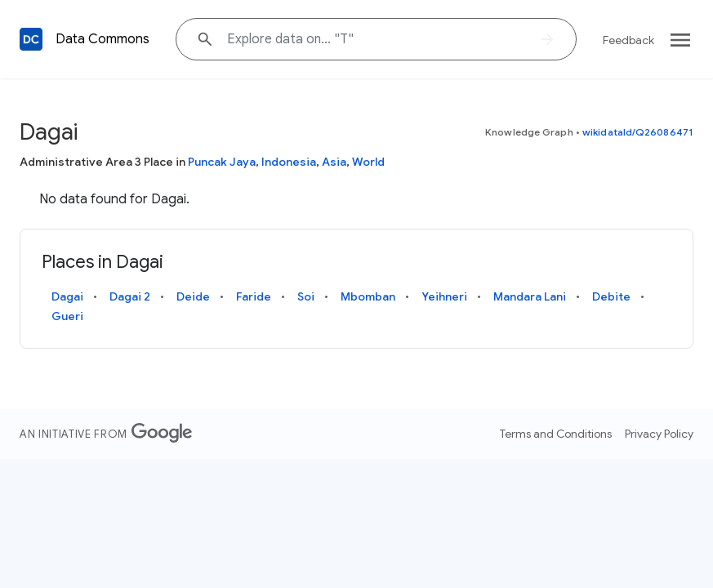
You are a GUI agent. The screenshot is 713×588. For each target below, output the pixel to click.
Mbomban (368, 296)
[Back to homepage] (31, 39)
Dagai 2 (130, 296)
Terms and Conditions (556, 434)
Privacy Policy (659, 434)
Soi (306, 296)
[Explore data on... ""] (376, 39)
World (368, 162)
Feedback (628, 40)
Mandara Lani (530, 296)
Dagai (67, 296)
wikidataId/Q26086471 (638, 132)
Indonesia (289, 162)
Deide (193, 296)
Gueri (67, 316)
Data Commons (102, 39)
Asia (334, 162)
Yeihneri (444, 296)
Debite (611, 296)
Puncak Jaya (222, 162)
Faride (254, 296)
